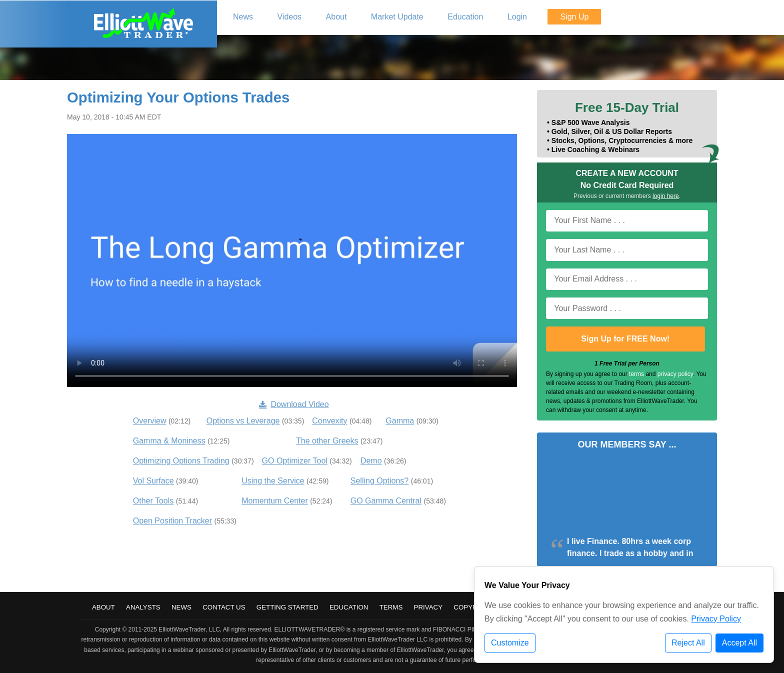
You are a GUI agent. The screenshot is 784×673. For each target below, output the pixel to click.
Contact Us (224, 607)
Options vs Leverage (243, 421)
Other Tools (153, 501)
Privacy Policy (716, 619)
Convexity (329, 421)
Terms (391, 607)
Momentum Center (275, 501)
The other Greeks (327, 441)
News (181, 607)
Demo (371, 461)
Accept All (739, 643)
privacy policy (675, 374)
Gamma (400, 421)
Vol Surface (153, 481)
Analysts (143, 607)
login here (666, 196)
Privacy (428, 607)
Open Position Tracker (172, 521)
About (103, 607)
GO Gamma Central (386, 501)
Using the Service (273, 481)
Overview (150, 421)
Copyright (473, 607)
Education (349, 607)
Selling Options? (380, 481)
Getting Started (287, 607)
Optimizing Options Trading (181, 461)
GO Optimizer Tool (295, 461)
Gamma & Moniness (169, 441)
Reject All (688, 643)
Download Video (294, 404)
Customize (510, 643)
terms (636, 374)
